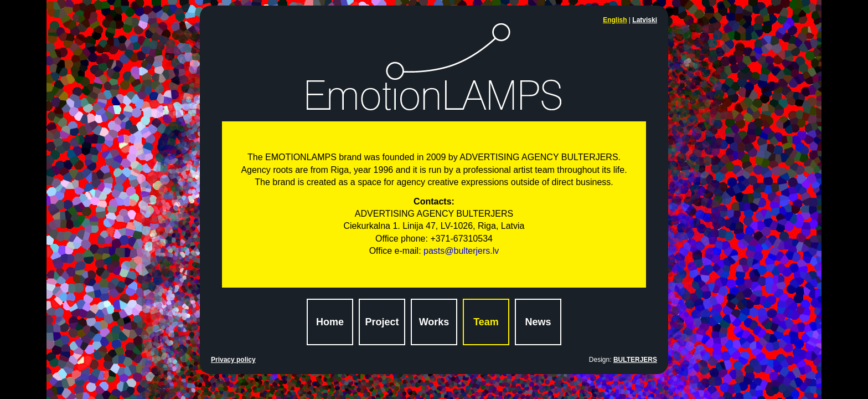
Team (486, 322)
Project (382, 322)
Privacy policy (233, 360)
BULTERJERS (635, 360)
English (615, 20)
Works (434, 322)
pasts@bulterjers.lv (461, 251)
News (538, 322)
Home (330, 322)
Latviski (645, 20)
